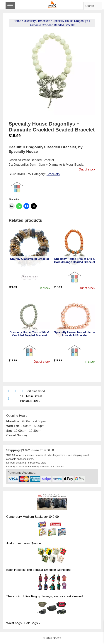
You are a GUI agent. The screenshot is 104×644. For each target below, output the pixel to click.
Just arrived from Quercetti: (25, 543)
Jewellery (30, 21)
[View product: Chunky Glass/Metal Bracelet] (29, 247)
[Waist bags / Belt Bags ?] (52, 609)
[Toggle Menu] (10, 5)
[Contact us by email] (8, 391)
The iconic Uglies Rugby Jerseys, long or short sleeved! (45, 596)
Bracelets (44, 21)
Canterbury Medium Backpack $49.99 (33, 517)
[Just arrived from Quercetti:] (52, 529)
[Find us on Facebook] (15, 391)
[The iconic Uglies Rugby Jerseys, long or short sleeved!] (52, 582)
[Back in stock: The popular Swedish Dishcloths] (52, 556)
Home (17, 21)
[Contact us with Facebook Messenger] (22, 391)
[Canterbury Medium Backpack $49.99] (52, 502)
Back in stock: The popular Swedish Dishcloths (39, 570)
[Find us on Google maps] (8, 399)
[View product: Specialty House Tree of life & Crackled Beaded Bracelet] (29, 321)
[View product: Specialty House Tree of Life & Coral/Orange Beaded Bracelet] (75, 247)
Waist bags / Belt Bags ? (23, 623)
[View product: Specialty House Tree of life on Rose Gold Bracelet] (75, 321)
